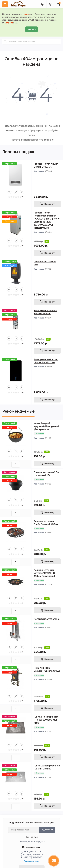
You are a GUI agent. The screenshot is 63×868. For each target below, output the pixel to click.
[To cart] (47, 204)
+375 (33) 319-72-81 (33, 852)
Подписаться (47, 830)
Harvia (26, 14)
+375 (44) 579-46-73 (33, 854)
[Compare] (22, 192)
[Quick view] (9, 192)
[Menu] (5, 4)
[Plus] (26, 464)
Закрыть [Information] (31, 29)
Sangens (9, 23)
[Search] (5, 42)
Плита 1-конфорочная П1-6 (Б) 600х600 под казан (46, 720)
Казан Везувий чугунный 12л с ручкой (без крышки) (46, 426)
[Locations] (42, 4)
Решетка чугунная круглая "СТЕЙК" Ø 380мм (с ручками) (44, 573)
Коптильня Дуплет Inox (47, 619)
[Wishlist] (16, 192)
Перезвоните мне (32, 861)
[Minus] (6, 464)
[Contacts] (51, 4)
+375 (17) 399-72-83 (33, 857)
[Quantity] (16, 464)
